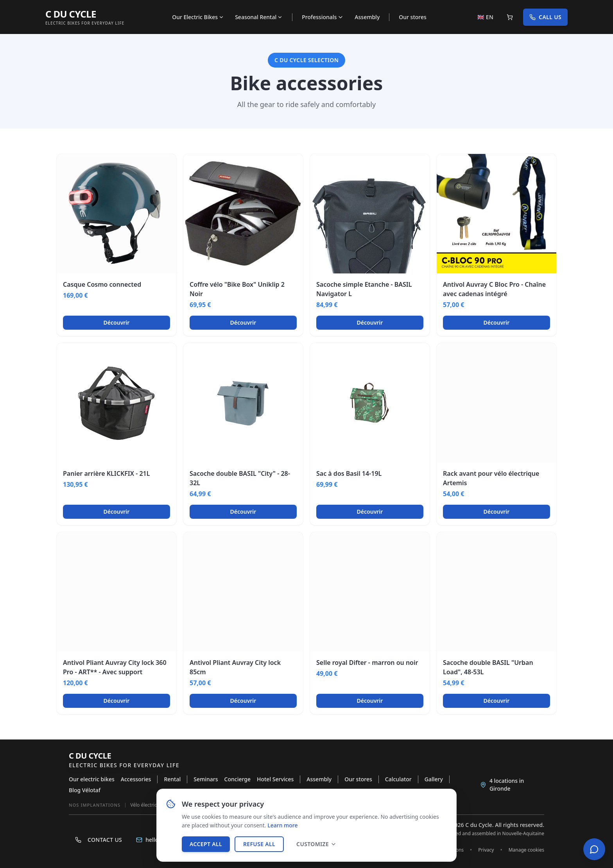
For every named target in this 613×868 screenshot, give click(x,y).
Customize (316, 844)
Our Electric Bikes (198, 17)
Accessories (136, 779)
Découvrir (117, 322)
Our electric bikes (92, 779)
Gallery (434, 779)
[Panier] (510, 17)
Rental (172, 779)
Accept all (206, 844)
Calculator (398, 779)
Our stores (413, 17)
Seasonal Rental (259, 17)
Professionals (323, 17)
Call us (545, 17)
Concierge (237, 779)
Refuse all (259, 844)
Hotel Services (275, 779)
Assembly (367, 17)
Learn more (282, 825)
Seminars (206, 779)
